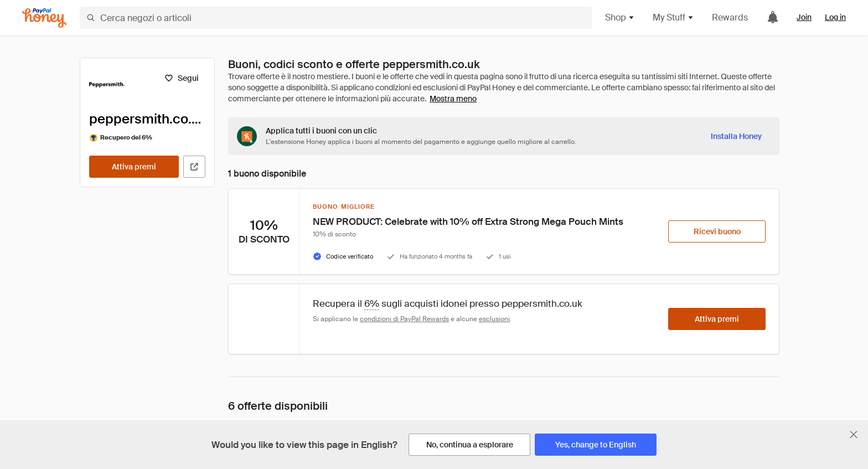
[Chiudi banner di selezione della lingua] (854, 435)
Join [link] (804, 17)
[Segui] (181, 78)
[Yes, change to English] (596, 445)
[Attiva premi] (134, 167)
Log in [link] (835, 17)
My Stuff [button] (673, 17)
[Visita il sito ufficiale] (194, 167)
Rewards (730, 17)
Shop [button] (620, 17)
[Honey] (44, 18)
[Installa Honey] (736, 136)
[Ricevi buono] (717, 231)
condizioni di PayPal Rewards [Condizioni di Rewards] (404, 319)
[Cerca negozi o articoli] (336, 18)
